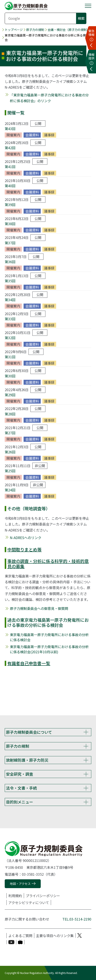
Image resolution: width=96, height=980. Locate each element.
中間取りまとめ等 (24, 549)
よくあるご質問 (20, 936)
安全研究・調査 (19, 774)
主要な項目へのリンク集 (55, 936)
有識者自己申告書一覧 (29, 663)
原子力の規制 (35, 30)
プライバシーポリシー (43, 896)
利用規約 (15, 896)
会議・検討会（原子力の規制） (69, 30)
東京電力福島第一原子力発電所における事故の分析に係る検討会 (49, 637)
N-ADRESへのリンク (26, 538)
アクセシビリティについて (29, 903)
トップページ (14, 30)
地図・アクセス (20, 884)
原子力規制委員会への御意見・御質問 (39, 608)
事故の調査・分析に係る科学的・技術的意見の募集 (48, 564)
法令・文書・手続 (21, 788)
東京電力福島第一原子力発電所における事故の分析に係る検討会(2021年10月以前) (49, 649)
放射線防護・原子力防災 (27, 760)
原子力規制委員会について (29, 732)
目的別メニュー (19, 802)
